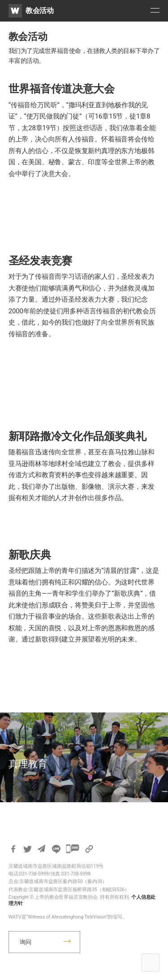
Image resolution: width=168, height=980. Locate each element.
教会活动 (40, 11)
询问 (26, 942)
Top (151, 962)
